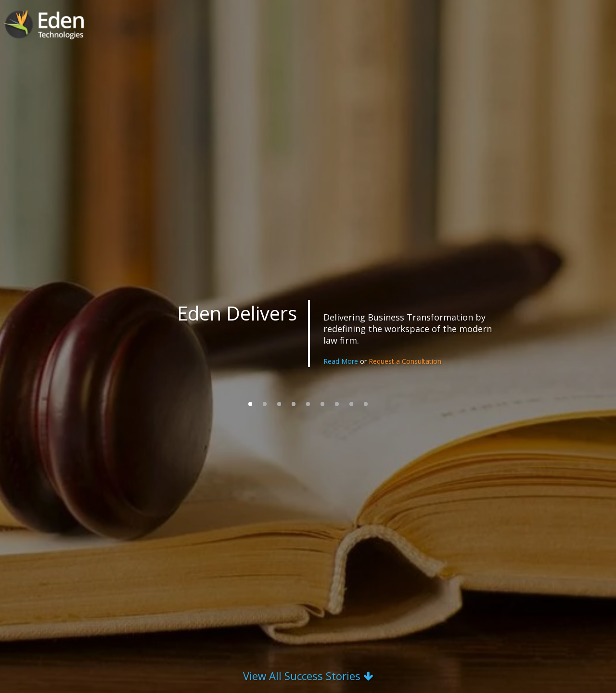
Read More (342, 361)
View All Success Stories (308, 676)
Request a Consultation (405, 361)
